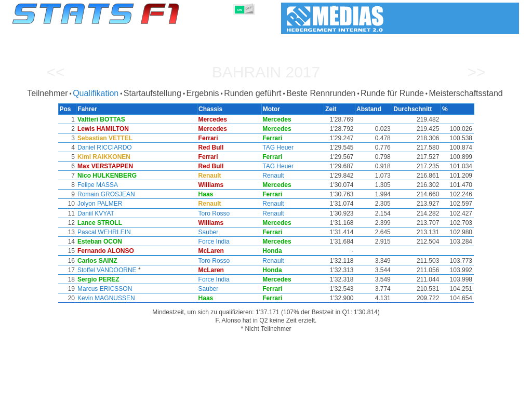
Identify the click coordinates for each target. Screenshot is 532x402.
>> (476, 72)
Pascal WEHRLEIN (103, 232)
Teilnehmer (47, 93)
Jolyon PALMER (99, 204)
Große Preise (120, 392)
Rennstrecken (336, 392)
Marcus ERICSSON (104, 289)
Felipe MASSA (97, 185)
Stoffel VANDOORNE (106, 270)
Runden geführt (252, 93)
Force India (216, 242)
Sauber (210, 232)
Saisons (80, 392)
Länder (296, 392)
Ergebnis (202, 93)
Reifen (267, 392)
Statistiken (43, 392)
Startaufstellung (152, 93)
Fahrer (158, 392)
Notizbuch (381, 392)
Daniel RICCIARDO (104, 148)
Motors (238, 392)
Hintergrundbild (453, 392)
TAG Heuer (280, 148)
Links (413, 392)
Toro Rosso (216, 213)
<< (55, 72)
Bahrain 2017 (266, 72)
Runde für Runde (392, 93)
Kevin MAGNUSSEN (105, 298)
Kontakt (497, 392)
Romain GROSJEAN (105, 194)
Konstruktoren (198, 392)
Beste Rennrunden (321, 93)
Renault (275, 176)
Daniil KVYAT (95, 213)
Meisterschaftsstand (465, 93)
